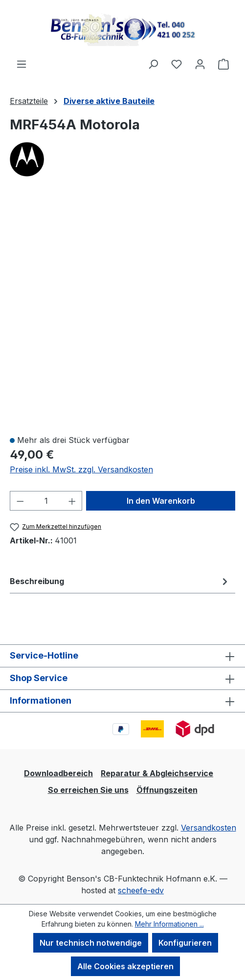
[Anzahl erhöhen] (72, 501)
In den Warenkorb (161, 501)
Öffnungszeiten (167, 790)
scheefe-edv (141, 890)
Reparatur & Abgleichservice (157, 773)
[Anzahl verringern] (20, 501)
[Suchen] (153, 64)
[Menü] (22, 64)
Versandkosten (209, 828)
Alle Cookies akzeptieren (125, 966)
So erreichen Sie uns (88, 790)
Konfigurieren (185, 943)
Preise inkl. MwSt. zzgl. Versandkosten (81, 469)
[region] (122, 311)
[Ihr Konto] (200, 64)
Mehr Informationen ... (169, 924)
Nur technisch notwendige (91, 943)
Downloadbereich (58, 773)
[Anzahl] (46, 501)
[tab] (120, 581)
